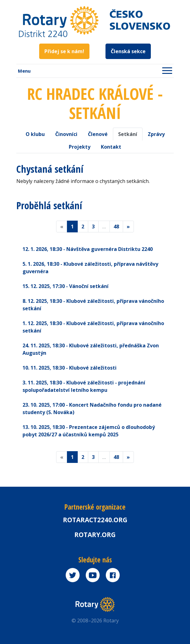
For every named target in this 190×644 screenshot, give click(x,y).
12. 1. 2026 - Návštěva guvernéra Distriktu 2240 (88, 249)
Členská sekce (128, 51)
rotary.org (95, 535)
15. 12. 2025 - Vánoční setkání (66, 286)
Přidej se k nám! (64, 51)
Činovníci (66, 134)
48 (116, 227)
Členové (98, 134)
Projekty (80, 147)
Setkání (128, 134)
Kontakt (111, 147)
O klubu (35, 134)
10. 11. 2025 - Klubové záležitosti (70, 368)
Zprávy (156, 134)
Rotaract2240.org (95, 520)
